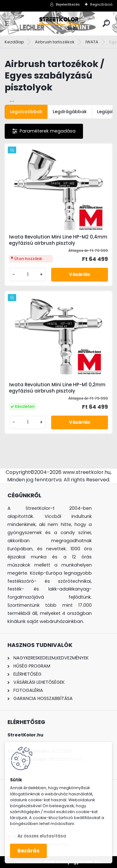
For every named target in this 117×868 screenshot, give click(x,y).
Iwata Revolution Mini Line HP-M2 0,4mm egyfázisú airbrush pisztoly (58, 240)
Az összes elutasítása (42, 836)
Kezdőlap (14, 42)
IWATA (92, 42)
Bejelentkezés (68, 4)
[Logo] (59, 24)
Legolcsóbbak (26, 112)
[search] (106, 23)
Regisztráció (101, 4)
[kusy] (28, 275)
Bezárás (28, 851)
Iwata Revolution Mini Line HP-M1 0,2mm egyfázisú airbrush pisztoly (57, 388)
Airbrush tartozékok (55, 42)
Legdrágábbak (70, 112)
